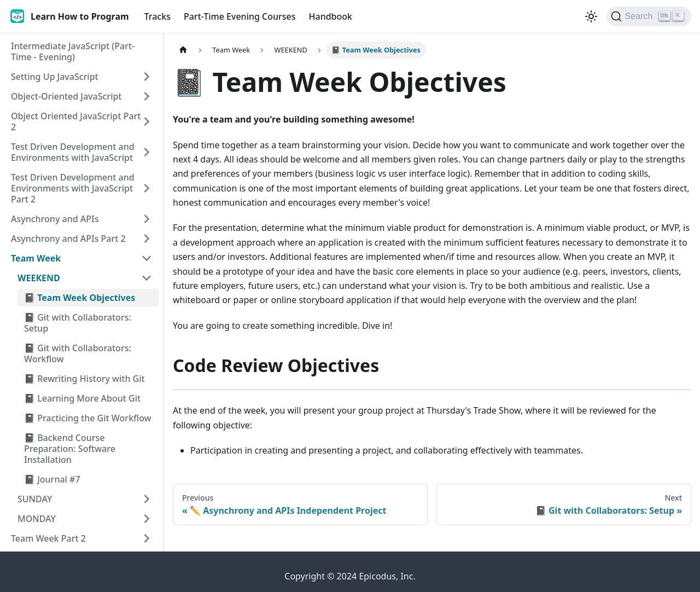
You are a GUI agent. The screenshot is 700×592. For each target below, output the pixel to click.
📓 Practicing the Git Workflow (88, 418)
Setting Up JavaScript (55, 77)
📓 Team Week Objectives (80, 298)
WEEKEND (39, 278)
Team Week (36, 258)
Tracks (157, 16)
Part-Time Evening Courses (240, 16)
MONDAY (37, 519)
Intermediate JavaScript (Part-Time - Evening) (73, 51)
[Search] (649, 16)
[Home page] (183, 50)
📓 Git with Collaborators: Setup (78, 323)
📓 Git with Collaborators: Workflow (78, 353)
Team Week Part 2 (48, 538)
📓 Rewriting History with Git (84, 379)
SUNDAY (35, 499)
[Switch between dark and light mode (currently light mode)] (591, 16)
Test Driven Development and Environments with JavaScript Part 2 (73, 188)
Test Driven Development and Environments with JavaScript (73, 152)
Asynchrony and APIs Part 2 (68, 239)
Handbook (331, 16)
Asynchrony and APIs (55, 219)
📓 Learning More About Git (82, 398)
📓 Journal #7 (52, 479)
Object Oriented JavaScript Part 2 (76, 121)
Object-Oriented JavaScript (66, 96)
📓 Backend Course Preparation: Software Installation (70, 449)
